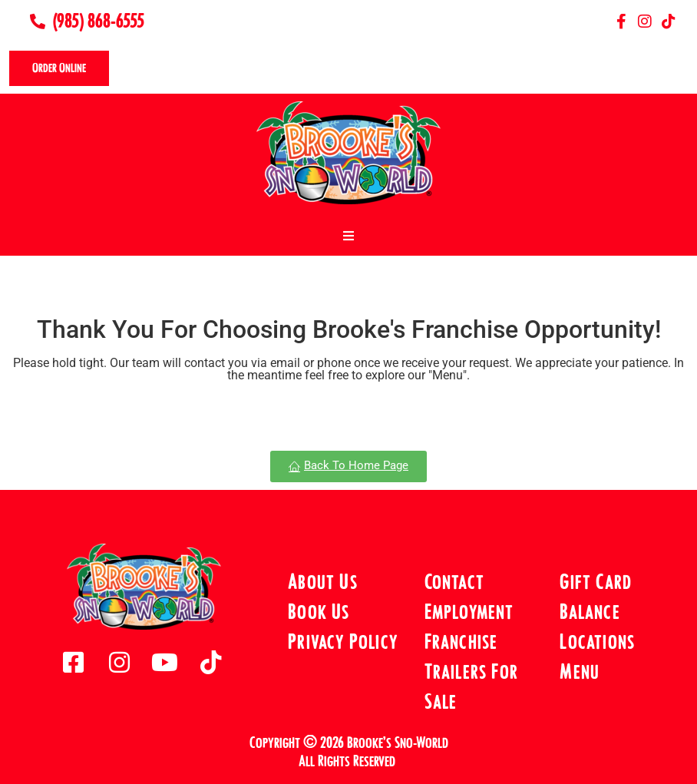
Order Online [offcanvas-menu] (59, 68)
